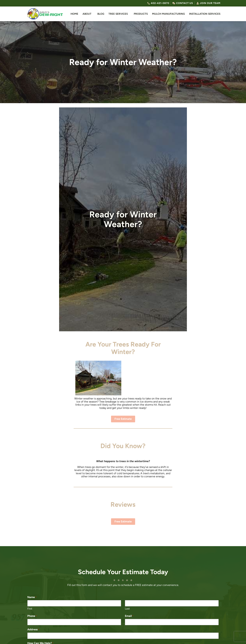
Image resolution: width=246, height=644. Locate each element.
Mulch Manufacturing (168, 14)
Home (74, 14)
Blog (101, 14)
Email (129, 616)
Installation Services (205, 14)
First (30, 609)
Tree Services (118, 14)
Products (141, 14)
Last (127, 609)
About (87, 14)
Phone (32, 616)
